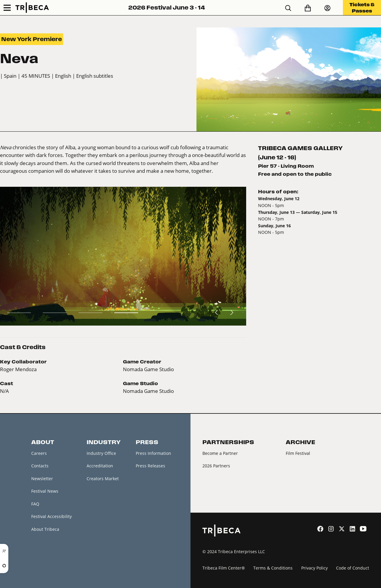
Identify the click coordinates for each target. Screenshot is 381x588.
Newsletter (42, 479)
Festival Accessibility (51, 516)
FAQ (35, 504)
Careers (39, 453)
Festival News (45, 491)
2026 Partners (216, 466)
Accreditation (100, 466)
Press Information (153, 453)
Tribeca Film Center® (224, 568)
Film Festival (298, 453)
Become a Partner (220, 453)
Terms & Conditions (273, 568)
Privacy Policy (314, 568)
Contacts (40, 466)
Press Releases (150, 466)
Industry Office (101, 453)
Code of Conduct (353, 568)
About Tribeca (45, 529)
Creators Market (103, 479)
